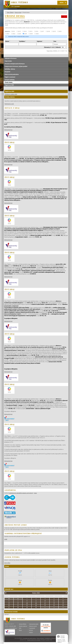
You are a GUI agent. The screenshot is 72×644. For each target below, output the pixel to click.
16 (36, 603)
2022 (14, 34)
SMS (20, 628)
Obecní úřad (18, 12)
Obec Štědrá (10, 12)
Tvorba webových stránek (34, 640)
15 (27, 603)
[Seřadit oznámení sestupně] (10, 41)
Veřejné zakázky (10, 80)
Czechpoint (32, 628)
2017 (43, 31)
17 (45, 603)
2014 (25, 31)
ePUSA (31, 630)
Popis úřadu (8, 61)
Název (7, 41)
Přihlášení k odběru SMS (11, 94)
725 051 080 (13, 626)
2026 (37, 34)
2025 (31, 34)
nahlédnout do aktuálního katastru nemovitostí (21, 493)
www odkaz (7, 563)
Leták (6, 539)
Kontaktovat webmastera (30, 638)
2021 (8, 34)
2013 (19, 31)
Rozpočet (7, 72)
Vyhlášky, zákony (10, 69)
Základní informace (11, 58)
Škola (20, 630)
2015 (31, 31)
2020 (60, 31)
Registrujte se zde (9, 104)
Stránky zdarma (23, 626)
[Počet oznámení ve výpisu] (64, 47)
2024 (25, 34)
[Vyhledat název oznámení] (12, 44)
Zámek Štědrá (23, 624)
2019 (54, 31)
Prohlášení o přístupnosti (51, 638)
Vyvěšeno (22, 41)
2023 (20, 34)
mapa (35, 493)
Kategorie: (7, 31)
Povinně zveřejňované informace (15, 64)
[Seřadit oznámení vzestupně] (10, 41)
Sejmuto (39, 41)
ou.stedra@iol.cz (13, 628)
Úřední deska (9, 82)
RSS (64, 17)
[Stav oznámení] (60, 44)
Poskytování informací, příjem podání (16, 66)
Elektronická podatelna (12, 74)
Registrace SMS (9, 85)
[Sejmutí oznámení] (45, 44)
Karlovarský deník (34, 624)
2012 (13, 31)
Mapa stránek (40, 638)
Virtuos (31, 632)
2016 (37, 31)
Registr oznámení (10, 77)
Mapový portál (33, 626)
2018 (48, 31)
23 (36, 605)
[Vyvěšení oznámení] (28, 44)
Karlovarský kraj (8, 130)
